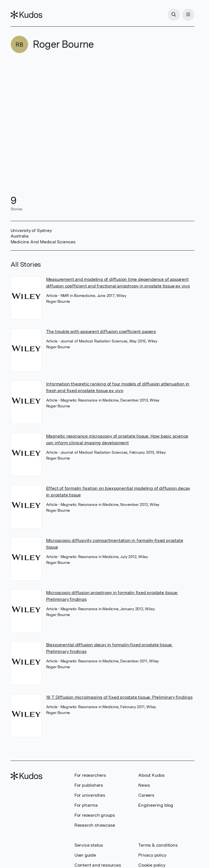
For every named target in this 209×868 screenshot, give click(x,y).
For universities (90, 795)
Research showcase (95, 825)
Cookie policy (152, 865)
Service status (89, 845)
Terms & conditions (158, 845)
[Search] (174, 15)
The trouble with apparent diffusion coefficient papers (101, 331)
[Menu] (188, 15)
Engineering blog (156, 805)
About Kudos (151, 775)
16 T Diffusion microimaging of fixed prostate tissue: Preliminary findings (119, 697)
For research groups (95, 815)
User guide (85, 855)
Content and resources (98, 865)
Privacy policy (152, 855)
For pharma (86, 805)
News (144, 785)
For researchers (90, 775)
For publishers (89, 785)
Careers (146, 795)
